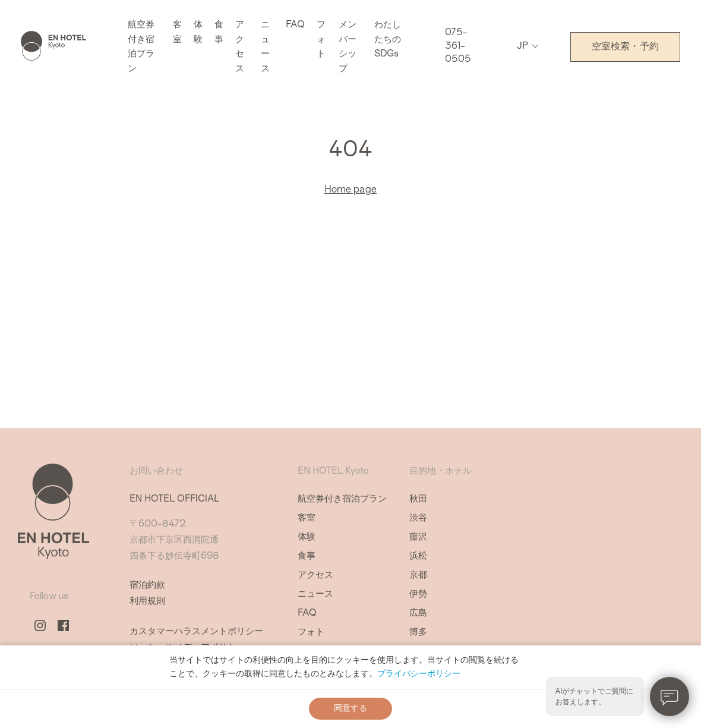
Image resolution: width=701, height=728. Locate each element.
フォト (321, 40)
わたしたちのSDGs (388, 40)
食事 (307, 557)
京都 (418, 576)
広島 (418, 614)
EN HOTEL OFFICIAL (174, 499)
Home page (350, 190)
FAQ (295, 25)
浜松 (418, 557)
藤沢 (418, 538)
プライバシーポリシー (419, 674)
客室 (307, 519)
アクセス (315, 576)
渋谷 (418, 519)
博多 (418, 633)
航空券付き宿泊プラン (342, 499)
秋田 (418, 499)
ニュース (315, 595)
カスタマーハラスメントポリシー (196, 632)
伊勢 (418, 595)
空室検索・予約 (625, 47)
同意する (350, 708)
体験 (307, 538)
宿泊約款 (147, 586)
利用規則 (147, 602)
